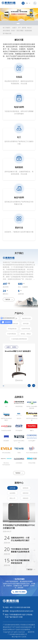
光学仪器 (26, 324)
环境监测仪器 (12, 329)
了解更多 (9, 299)
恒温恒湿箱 (28, 30)
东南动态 (26, 498)
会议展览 (12, 493)
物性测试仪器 (26, 318)
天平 (19, 28)
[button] (13, 24)
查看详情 (19, 380)
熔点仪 (29, 28)
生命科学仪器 (26, 329)
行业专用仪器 (12, 334)
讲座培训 (26, 493)
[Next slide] (34, 386)
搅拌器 (24, 28)
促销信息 (26, 488)
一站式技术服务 (19, 579)
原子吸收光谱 (7, 33)
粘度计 (15, 28)
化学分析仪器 (14, 324)
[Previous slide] (29, 386)
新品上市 (12, 498)
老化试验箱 (6, 30)
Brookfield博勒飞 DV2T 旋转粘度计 (18, 351)
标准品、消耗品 (26, 334)
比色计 (13, 30)
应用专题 (12, 488)
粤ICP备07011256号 (19, 637)
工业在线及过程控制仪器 (19, 339)
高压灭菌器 (20, 30)
